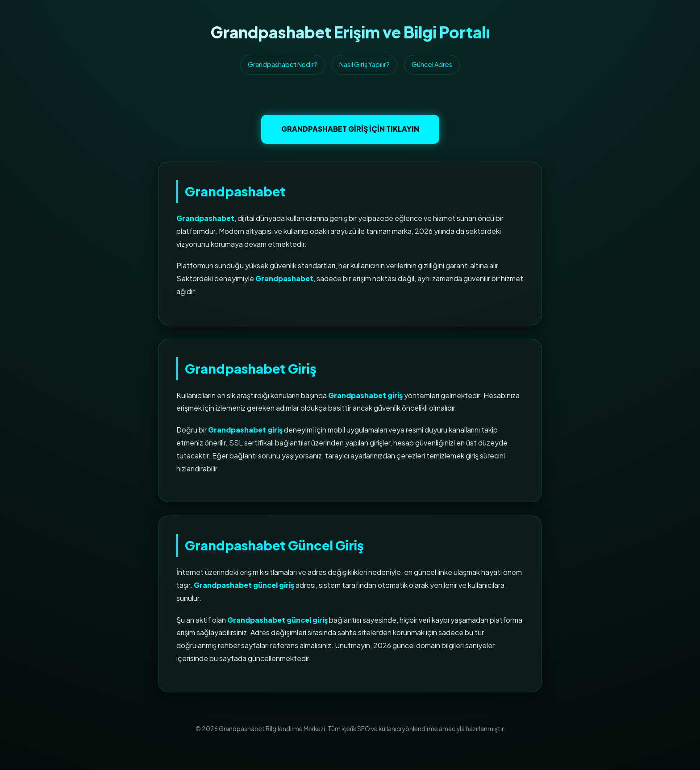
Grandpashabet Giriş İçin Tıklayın (350, 129)
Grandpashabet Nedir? (283, 64)
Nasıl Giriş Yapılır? (365, 64)
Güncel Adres (432, 64)
